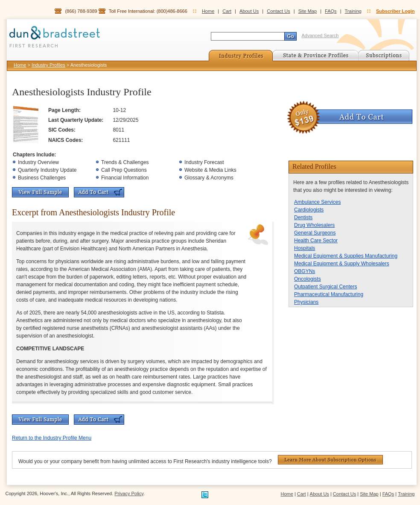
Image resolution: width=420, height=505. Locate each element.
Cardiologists (309, 210)
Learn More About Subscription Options (330, 460)
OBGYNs (305, 271)
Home (208, 11)
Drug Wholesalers (314, 225)
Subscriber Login (395, 11)
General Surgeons (315, 233)
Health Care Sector (316, 241)
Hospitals (305, 248)
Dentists (303, 217)
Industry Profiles (48, 65)
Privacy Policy (129, 493)
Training (353, 11)
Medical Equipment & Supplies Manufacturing (346, 256)
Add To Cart (99, 192)
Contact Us (278, 11)
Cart (227, 11)
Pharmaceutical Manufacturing (329, 294)
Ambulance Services (317, 202)
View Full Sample (40, 192)
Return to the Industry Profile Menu (52, 438)
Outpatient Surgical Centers (325, 287)
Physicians (306, 302)
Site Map (308, 11)
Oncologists (308, 279)
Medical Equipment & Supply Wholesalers (342, 264)
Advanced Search (320, 35)
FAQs (331, 11)
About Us (249, 11)
